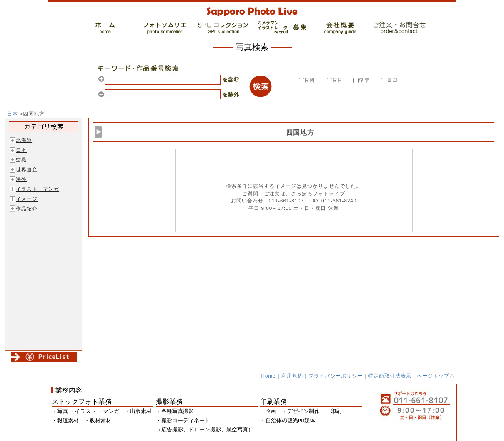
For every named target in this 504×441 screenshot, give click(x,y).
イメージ (27, 199)
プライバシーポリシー (336, 376)
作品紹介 (27, 208)
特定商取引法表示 (390, 376)
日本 (13, 114)
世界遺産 (27, 170)
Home (269, 376)
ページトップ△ (436, 376)
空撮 (21, 160)
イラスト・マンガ (38, 189)
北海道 (24, 140)
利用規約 (292, 376)
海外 (21, 179)
